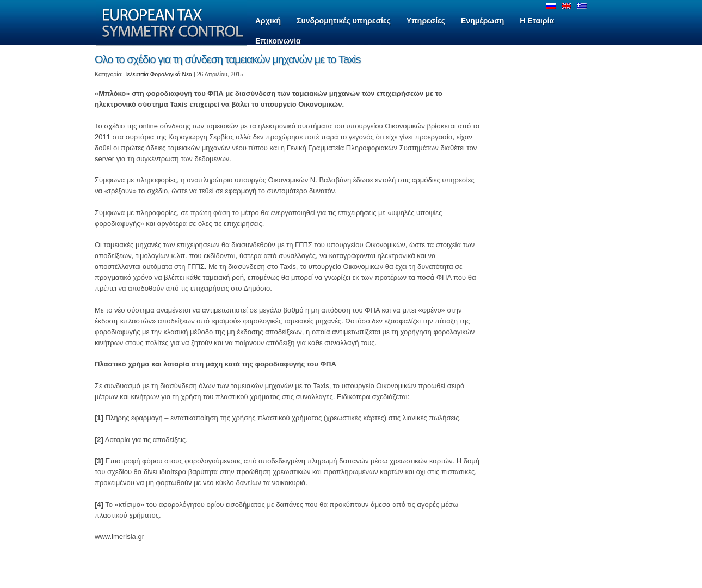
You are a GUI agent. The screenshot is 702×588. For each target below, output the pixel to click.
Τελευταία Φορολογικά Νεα (159, 74)
